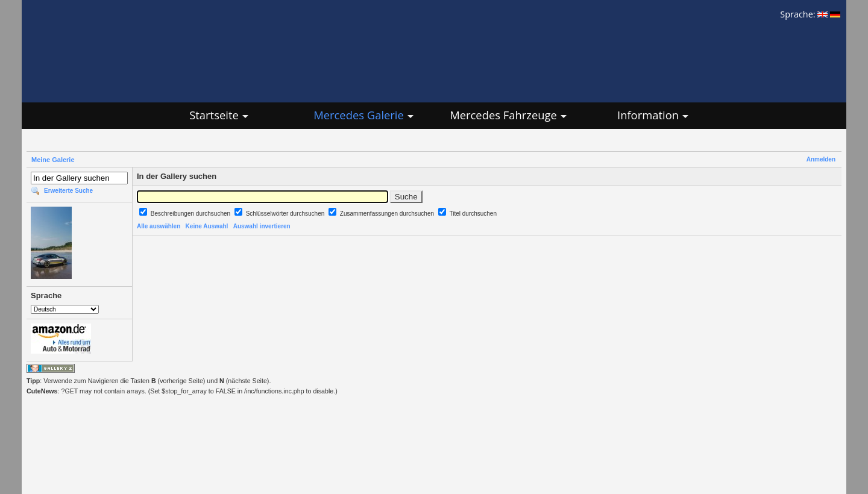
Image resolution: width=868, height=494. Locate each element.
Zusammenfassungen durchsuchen (388, 214)
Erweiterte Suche (68, 191)
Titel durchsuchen (473, 214)
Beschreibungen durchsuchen (191, 214)
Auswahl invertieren (262, 226)
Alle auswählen (159, 226)
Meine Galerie (53, 160)
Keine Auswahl (207, 226)
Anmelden (821, 159)
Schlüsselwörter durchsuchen (286, 214)
